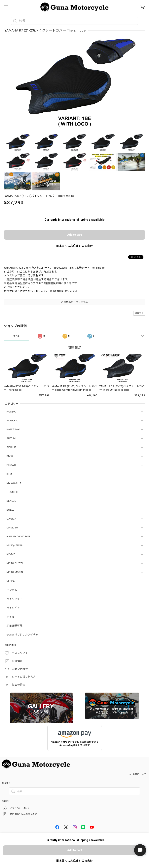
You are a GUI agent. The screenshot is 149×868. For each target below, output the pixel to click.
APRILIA (12, 447)
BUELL (11, 510)
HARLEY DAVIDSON (18, 536)
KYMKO (11, 554)
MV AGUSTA (14, 483)
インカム (12, 590)
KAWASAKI (13, 429)
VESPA (11, 581)
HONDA (11, 412)
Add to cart (75, 235)
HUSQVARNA (15, 545)
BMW (10, 456)
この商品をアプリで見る (74, 302)
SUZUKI (11, 438)
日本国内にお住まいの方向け (75, 246)
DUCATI (11, 465)
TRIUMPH (12, 492)
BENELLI (12, 501)
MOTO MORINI (15, 572)
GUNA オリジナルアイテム (22, 635)
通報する (139, 313)
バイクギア (13, 608)
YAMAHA (12, 421)
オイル (11, 617)
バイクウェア (15, 599)
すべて (17, 336)
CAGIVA (11, 519)
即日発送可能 (15, 626)
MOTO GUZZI (15, 563)
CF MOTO (12, 528)
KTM (9, 474)
